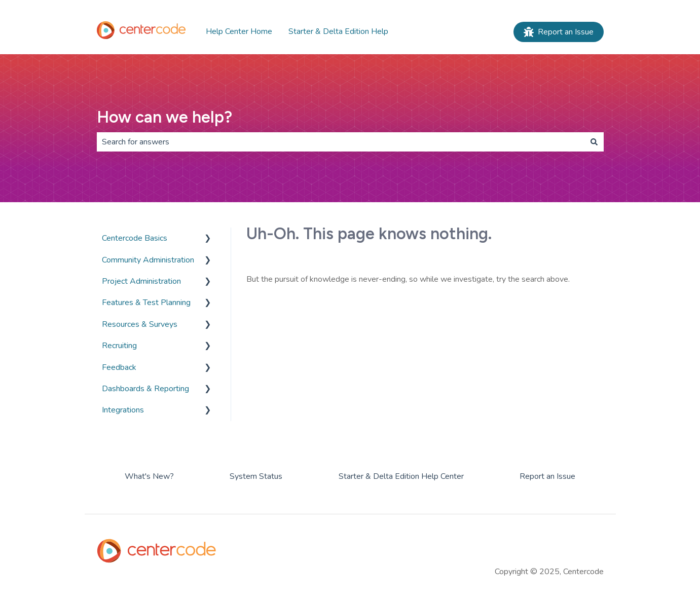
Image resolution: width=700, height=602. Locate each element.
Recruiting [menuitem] (119, 346)
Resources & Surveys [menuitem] (140, 324)
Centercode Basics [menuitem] (135, 238)
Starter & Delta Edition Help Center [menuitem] (401, 476)
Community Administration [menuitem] (148, 260)
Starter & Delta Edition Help (338, 31)
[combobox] (341, 142)
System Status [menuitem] (256, 476)
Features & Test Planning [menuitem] (146, 303)
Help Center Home (239, 31)
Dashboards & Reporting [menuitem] (145, 389)
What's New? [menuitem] (149, 476)
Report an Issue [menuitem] (547, 476)
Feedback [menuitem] (119, 367)
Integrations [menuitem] (123, 410)
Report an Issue (559, 32)
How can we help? (164, 117)
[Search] (594, 142)
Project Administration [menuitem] (141, 281)
